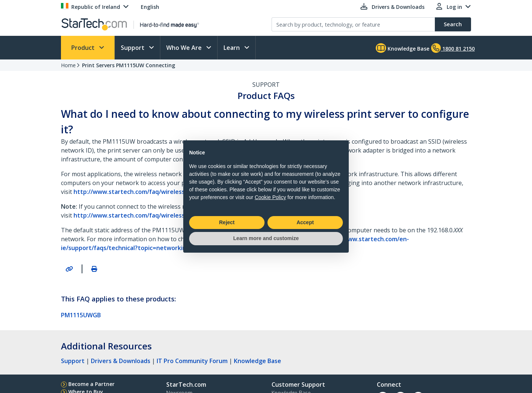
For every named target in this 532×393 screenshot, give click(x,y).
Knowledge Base (403, 48)
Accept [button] (305, 222)
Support (133, 48)
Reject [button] (227, 222)
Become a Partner (91, 384)
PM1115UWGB (81, 315)
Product (84, 48)
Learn (232, 48)
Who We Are (185, 48)
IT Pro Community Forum (192, 361)
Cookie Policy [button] (270, 197)
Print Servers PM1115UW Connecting (129, 65)
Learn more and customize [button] (266, 238)
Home (68, 65)
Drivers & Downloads (121, 361)
